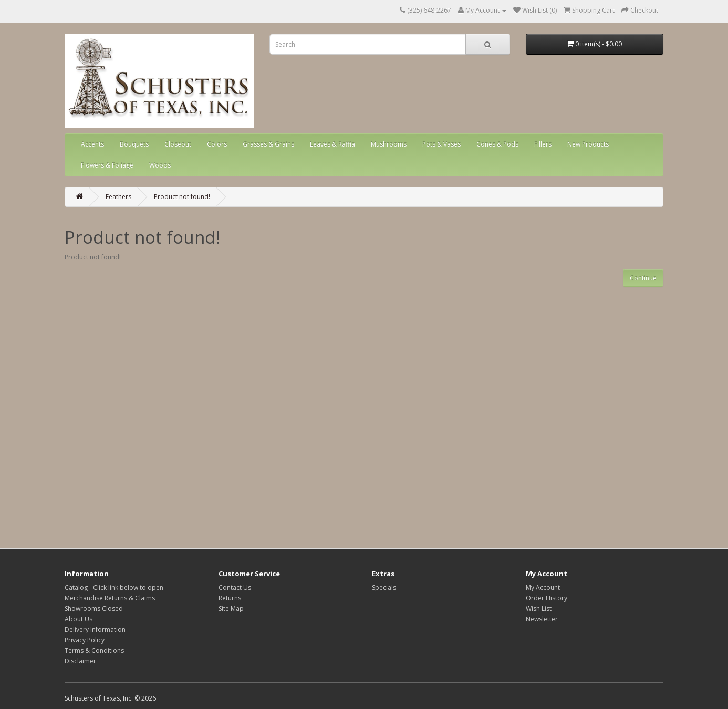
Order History (547, 598)
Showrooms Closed (94, 608)
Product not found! (182, 197)
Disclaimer (80, 661)
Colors (217, 144)
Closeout (178, 144)
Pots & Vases (441, 144)
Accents (92, 144)
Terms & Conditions (94, 650)
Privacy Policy (85, 640)
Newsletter (542, 619)
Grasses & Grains (268, 144)
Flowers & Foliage (107, 165)
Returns (230, 598)
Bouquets (134, 144)
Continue (643, 278)
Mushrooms (389, 144)
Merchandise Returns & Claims (110, 598)
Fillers (543, 144)
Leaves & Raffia (332, 144)
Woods (160, 165)
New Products (588, 144)
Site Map (231, 608)
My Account (543, 587)
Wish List (539, 608)
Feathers (118, 197)
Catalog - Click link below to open (114, 587)
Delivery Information (95, 629)
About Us (79, 619)
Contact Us (235, 587)
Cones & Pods (497, 144)
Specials (384, 587)
